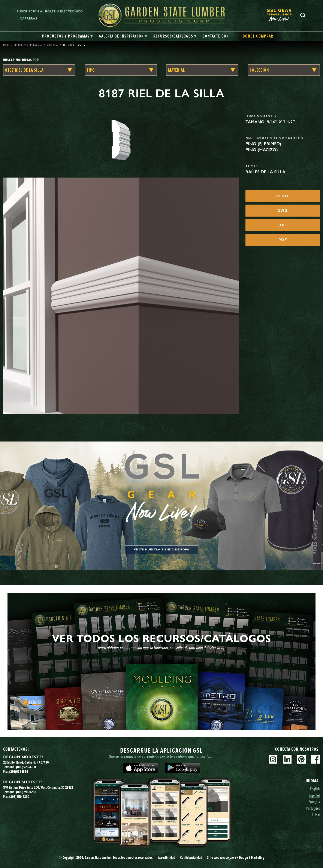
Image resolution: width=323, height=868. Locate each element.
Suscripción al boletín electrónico (50, 11)
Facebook (316, 759)
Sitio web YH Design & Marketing (236, 857)
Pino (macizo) (262, 150)
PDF (283, 240)
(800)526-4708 (26, 767)
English (315, 789)
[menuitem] (281, 15)
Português (313, 808)
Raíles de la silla (265, 172)
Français (314, 802)
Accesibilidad (167, 857)
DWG (283, 211)
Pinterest (301, 759)
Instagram (273, 759)
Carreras (29, 19)
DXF (283, 225)
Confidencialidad (191, 857)
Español (315, 795)
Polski (316, 815)
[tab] (68, 36)
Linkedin (287, 759)
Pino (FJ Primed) (263, 144)
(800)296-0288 (26, 792)
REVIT (283, 196)
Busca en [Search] (303, 15)
